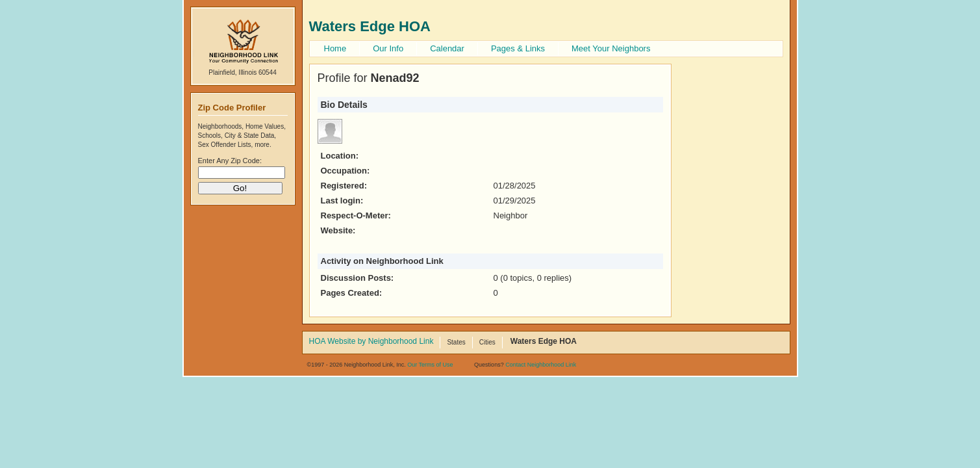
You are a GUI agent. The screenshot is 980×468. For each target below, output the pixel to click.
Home (335, 48)
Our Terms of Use (430, 365)
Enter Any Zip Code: (230, 161)
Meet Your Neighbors (611, 48)
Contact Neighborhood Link (541, 365)
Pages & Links (518, 48)
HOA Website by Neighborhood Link (371, 342)
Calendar (447, 48)
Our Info (388, 48)
